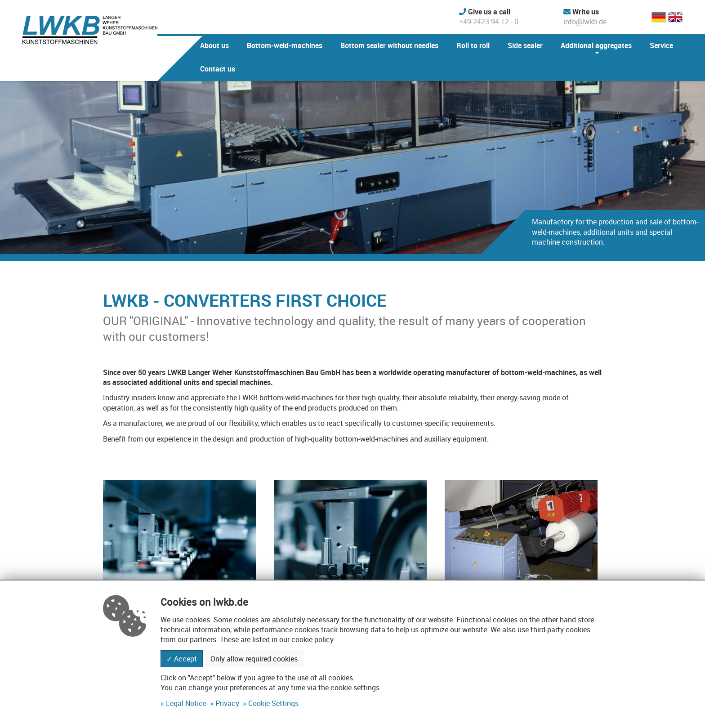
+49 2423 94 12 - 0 (489, 17)
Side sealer (525, 45)
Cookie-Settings (273, 703)
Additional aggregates (596, 45)
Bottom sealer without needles (389, 45)
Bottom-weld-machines (285, 45)
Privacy (227, 703)
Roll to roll (473, 45)
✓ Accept (182, 659)
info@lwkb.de (585, 17)
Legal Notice (186, 703)
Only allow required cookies (254, 659)
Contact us (218, 69)
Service (661, 45)
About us (214, 45)
